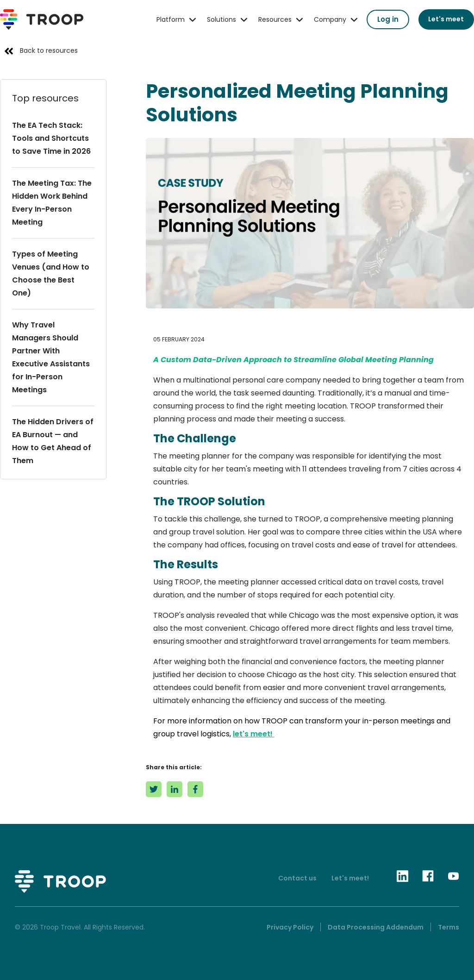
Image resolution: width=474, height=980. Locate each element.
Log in (388, 19)
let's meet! (254, 734)
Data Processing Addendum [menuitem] (376, 927)
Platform (171, 19)
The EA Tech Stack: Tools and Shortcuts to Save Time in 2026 (51, 138)
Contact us (297, 878)
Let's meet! (350, 878)
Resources (275, 19)
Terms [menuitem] (449, 927)
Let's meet (446, 19)
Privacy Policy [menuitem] (290, 927)
